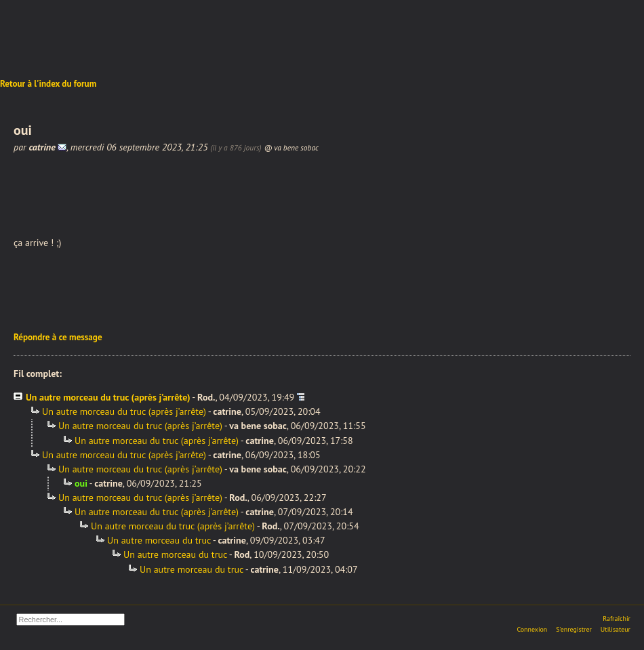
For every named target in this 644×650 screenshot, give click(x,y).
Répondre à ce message (58, 337)
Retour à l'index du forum (48, 84)
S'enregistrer (574, 629)
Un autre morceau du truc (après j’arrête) (108, 397)
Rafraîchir (617, 618)
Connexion (532, 629)
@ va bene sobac (291, 147)
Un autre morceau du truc (159, 540)
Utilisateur (616, 629)
